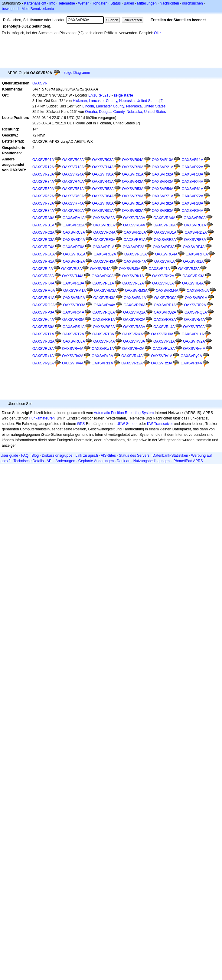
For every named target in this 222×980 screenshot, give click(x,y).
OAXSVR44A (193, 182)
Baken (129, 3)
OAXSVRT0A (194, 327)
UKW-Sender (127, 424)
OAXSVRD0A (135, 232)
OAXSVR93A (163, 211)
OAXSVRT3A (103, 334)
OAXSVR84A (43, 211)
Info (52, 3)
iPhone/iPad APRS (188, 461)
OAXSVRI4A (100, 269)
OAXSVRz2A (132, 363)
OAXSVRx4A (132, 356)
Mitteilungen (147, 3)
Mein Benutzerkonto (38, 9)
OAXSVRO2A (44, 305)
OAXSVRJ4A (73, 276)
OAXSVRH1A (43, 261)
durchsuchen (193, 3)
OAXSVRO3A (74, 305)
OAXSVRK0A (103, 276)
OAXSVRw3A (163, 349)
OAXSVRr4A (195, 320)
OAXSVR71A (163, 196)
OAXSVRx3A (102, 356)
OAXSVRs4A (164, 327)
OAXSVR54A (163, 189)
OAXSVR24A (73, 174)
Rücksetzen (133, 20)
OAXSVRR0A (73, 320)
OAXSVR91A (103, 211)
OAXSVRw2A (133, 349)
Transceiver (163, 424)
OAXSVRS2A (104, 327)
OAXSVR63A (73, 196)
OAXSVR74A (73, 203)
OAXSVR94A (193, 211)
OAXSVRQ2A (165, 312)
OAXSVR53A (133, 189)
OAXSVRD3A (43, 240)
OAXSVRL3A (163, 283)
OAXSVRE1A (134, 240)
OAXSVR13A (73, 167)
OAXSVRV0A (134, 341)
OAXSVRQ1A (134, 312)
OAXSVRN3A (104, 298)
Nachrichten (169, 3)
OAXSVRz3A (162, 363)
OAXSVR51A (73, 189)
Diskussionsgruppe (57, 455)
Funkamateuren (42, 418)
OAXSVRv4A (73, 349)
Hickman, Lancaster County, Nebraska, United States (116, 101)
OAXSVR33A (193, 174)
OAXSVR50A (43, 189)
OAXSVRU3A (74, 341)
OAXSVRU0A (162, 334)
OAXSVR (40, 83)
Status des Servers (134, 455)
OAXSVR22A (193, 167)
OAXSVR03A (103, 160)
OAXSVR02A (73, 160)
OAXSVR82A (163, 203)
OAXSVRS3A (134, 327)
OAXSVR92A (133, 211)
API (49, 461)
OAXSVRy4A (73, 363)
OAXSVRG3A (135, 254)
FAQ (25, 455)
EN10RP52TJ (99, 95)
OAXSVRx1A (43, 356)
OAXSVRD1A (165, 232)
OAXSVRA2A (104, 218)
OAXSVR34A (43, 182)
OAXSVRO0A (165, 298)
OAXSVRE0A (104, 240)
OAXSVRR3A (165, 320)
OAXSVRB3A (104, 225)
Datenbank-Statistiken (170, 455)
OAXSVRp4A (73, 312)
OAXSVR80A (103, 203)
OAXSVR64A (103, 196)
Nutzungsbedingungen (152, 461)
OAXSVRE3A (195, 240)
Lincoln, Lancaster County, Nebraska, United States (124, 106)
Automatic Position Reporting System (124, 413)
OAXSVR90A (73, 211)
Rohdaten (100, 3)
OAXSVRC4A (104, 232)
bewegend (10, 9)
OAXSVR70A (133, 196)
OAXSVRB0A (195, 218)
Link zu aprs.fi (87, 455)
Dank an (124, 461)
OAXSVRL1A (103, 283)
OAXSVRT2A (73, 334)
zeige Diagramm (77, 73)
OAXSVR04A (133, 160)
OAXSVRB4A (134, 225)
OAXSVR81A (133, 203)
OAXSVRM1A (75, 291)
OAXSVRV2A (194, 341)
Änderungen (65, 461)
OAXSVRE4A (43, 247)
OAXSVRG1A (74, 254)
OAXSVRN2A (74, 298)
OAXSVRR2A (134, 320)
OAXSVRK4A (43, 283)
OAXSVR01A (43, 160)
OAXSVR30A (103, 174)
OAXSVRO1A (196, 298)
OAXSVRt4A (132, 334)
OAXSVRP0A (134, 305)
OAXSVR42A (133, 182)
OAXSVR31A (133, 174)
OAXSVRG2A (105, 254)
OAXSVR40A (73, 182)
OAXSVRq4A (43, 320)
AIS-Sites (108, 455)
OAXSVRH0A (197, 254)
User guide (9, 455)
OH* (157, 33)
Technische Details (28, 461)
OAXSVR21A (163, 167)
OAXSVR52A (103, 189)
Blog (35, 455)
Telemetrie (67, 3)
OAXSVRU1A (193, 334)
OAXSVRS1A (74, 327)
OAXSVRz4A (191, 363)
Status (116, 3)
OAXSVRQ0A (104, 312)
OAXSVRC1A (195, 225)
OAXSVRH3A (104, 261)
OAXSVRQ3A (196, 312)
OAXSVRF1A (103, 247)
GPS (81, 424)
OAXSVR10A (163, 160)
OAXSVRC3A (74, 232)
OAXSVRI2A (43, 269)
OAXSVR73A (43, 203)
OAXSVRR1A (104, 320)
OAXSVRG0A (44, 254)
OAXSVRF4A (194, 247)
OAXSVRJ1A (159, 269)
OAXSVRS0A (43, 327)
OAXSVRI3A (71, 269)
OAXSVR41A (103, 182)
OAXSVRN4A (135, 298)
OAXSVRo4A (104, 305)
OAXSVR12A (43, 167)
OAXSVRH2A (74, 261)
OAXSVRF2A (134, 247)
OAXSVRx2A (73, 356)
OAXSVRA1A (74, 218)
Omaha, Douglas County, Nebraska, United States (125, 112)
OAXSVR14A (103, 167)
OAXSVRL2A (133, 283)
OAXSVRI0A (165, 261)
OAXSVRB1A (43, 225)
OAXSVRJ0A (130, 269)
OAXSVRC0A (164, 225)
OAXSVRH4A (135, 261)
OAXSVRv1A (164, 341)
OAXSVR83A (193, 203)
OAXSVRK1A (133, 276)
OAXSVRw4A (194, 349)
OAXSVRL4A (193, 283)
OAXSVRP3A (43, 312)
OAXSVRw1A (103, 349)
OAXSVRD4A (74, 240)
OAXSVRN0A (198, 291)
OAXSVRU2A (43, 341)
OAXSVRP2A (195, 305)
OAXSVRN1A (43, 298)
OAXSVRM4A (167, 291)
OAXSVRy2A (191, 356)
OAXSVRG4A (166, 254)
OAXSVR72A (193, 196)
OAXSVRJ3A (43, 276)
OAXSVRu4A (104, 341)
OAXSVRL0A (73, 283)
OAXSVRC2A (43, 232)
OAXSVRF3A (164, 247)
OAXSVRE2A (165, 240)
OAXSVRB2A (74, 225)
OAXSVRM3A (136, 291)
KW (150, 424)
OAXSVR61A (193, 189)
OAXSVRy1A (162, 356)
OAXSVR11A (193, 160)
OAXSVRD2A (196, 232)
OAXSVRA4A (164, 218)
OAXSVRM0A (44, 291)
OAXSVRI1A (193, 261)
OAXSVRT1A (43, 334)
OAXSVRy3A (43, 363)
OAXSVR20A (133, 167)
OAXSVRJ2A (189, 269)
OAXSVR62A (43, 196)
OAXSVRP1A (165, 305)
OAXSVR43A (163, 182)
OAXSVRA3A (134, 218)
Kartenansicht (35, 3)
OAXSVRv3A (43, 349)
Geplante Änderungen (96, 461)
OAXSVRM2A (105, 291)
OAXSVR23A (43, 174)
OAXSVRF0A (73, 247)
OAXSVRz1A (102, 363)
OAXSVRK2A (163, 276)
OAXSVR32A (163, 174)
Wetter (83, 3)
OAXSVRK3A (193, 276)
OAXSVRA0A (43, 218)
